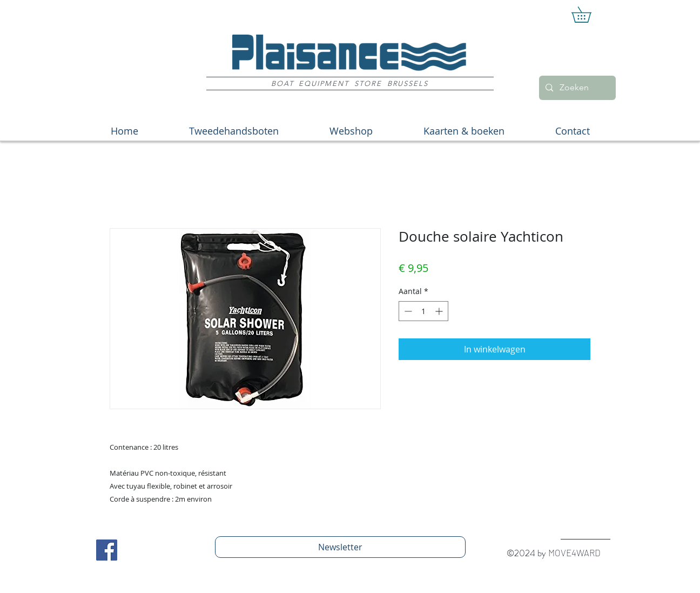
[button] (589, 15)
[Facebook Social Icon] (107, 550)
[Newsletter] (340, 547)
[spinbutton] (423, 311)
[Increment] (440, 311)
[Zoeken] (576, 88)
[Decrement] (407, 311)
